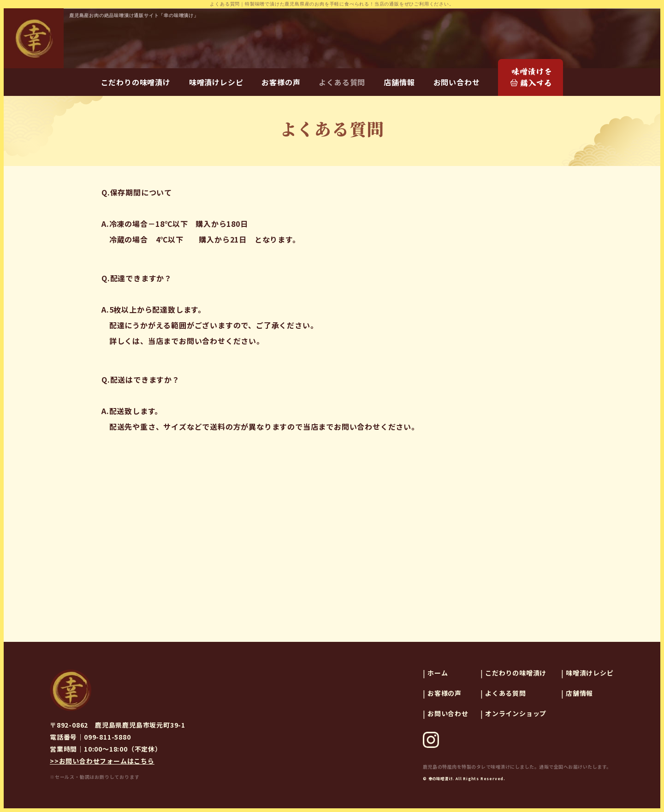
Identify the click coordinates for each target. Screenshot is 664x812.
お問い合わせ (457, 82)
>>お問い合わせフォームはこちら (102, 761)
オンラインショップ (516, 713)
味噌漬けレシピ (216, 82)
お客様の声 (281, 82)
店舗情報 (399, 82)
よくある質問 (342, 82)
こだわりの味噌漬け (136, 82)
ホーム (438, 673)
